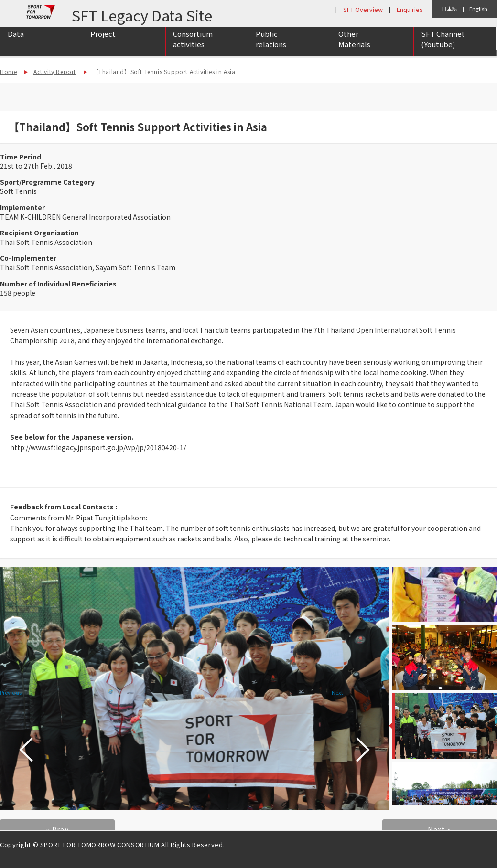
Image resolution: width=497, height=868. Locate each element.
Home (8, 71)
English (478, 9)
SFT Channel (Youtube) (443, 49)
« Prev (57, 829)
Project (103, 44)
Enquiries (410, 9)
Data (16, 44)
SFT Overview (363, 9)
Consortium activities (193, 49)
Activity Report (55, 71)
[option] (194, 689)
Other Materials (354, 49)
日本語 (449, 9)
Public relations (271, 49)
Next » (439, 829)
